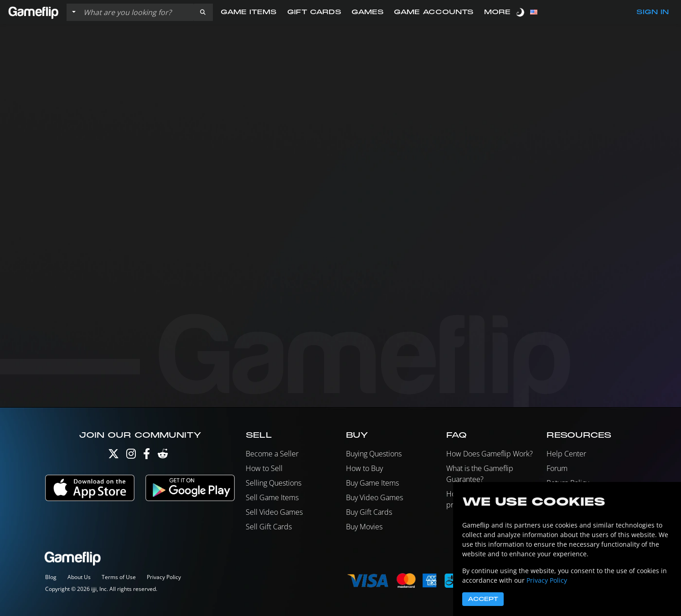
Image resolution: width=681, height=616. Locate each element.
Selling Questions (273, 483)
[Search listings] (136, 12)
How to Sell (264, 468)
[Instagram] (131, 456)
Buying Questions (374, 454)
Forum (557, 468)
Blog (51, 577)
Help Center (566, 454)
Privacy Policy (164, 577)
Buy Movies (364, 527)
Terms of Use (119, 577)
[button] (203, 12)
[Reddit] (163, 456)
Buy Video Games (374, 497)
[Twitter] (113, 456)
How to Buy (364, 468)
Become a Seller (272, 454)
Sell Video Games (274, 512)
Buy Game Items (372, 483)
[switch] (521, 12)
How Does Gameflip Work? (490, 454)
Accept (483, 599)
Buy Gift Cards (369, 512)
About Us (79, 577)
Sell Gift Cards (269, 527)
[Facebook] (147, 456)
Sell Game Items (272, 497)
